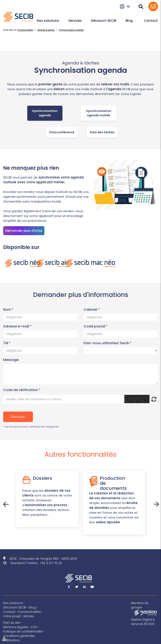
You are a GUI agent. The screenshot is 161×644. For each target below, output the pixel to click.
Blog (129, 21)
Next (156, 504)
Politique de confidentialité (23, 631)
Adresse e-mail (17, 326)
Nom (8, 310)
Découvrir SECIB (104, 21)
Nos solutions (48, 21)
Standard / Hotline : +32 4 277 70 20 (36, 563)
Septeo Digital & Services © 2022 (143, 622)
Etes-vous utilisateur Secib (107, 343)
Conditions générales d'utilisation (19, 638)
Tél (6, 343)
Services (75, 21)
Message (11, 360)
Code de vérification (21, 390)
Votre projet (12, 616)
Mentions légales (16, 627)
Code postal (95, 326)
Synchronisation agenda (71, 30)
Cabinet (91, 310)
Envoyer (18, 417)
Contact (151, 21)
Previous (5, 504)
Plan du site (12, 623)
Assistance (153, 6)
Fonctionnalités (25, 30)
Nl (128, 6)
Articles (29, 616)
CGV (35, 627)
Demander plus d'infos (24, 231)
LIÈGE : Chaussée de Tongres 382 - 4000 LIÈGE (43, 559)
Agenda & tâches (46, 30)
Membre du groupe (144, 608)
